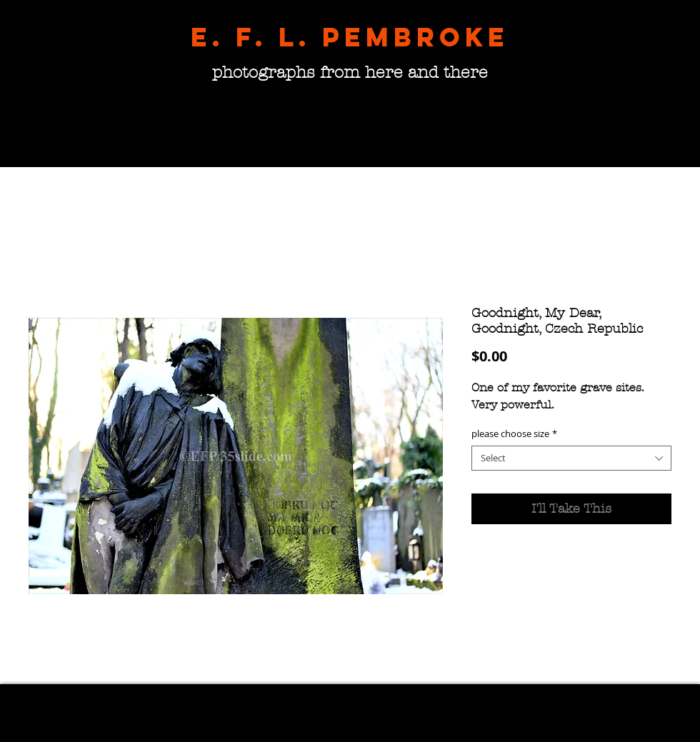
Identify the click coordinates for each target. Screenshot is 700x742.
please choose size (514, 434)
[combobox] (571, 458)
